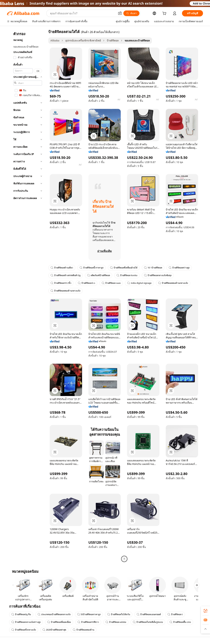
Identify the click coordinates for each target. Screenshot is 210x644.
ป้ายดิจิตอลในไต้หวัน (119, 614)
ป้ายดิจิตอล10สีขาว (88, 622)
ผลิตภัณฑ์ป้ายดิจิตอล (99, 275)
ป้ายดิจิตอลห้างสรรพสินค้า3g (66, 275)
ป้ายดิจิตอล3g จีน (21, 614)
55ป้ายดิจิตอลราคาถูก (89, 614)
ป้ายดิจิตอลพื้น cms (180, 622)
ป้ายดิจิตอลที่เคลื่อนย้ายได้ (124, 268)
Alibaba (55, 40)
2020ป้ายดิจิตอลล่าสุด (54, 630)
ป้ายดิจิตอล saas (111, 283)
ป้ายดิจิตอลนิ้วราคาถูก (92, 268)
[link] (205, 611)
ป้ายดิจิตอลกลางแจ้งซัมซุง (158, 275)
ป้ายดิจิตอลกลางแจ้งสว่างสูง (26, 622)
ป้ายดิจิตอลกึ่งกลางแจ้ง (24, 630)
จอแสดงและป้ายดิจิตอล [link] (137, 40)
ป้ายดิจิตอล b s (87, 283)
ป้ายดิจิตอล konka (127, 275)
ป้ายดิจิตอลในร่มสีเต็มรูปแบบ (148, 622)
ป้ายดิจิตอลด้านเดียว (62, 268)
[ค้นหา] (131, 13)
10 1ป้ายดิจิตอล (153, 268)
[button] (120, 13)
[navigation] (27, 296)
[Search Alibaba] (83, 13)
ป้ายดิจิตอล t (175, 614)
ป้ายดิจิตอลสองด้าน (83, 630)
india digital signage (139, 283)
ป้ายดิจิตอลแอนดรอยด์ (149, 614)
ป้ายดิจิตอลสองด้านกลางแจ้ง (173, 283)
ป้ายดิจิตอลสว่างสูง (179, 268)
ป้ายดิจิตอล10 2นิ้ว (61, 283)
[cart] (165, 14)
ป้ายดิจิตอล (113, 40)
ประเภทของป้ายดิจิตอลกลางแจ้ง (54, 614)
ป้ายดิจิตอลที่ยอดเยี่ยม (59, 622)
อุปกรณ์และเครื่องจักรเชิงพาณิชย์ (83, 40)
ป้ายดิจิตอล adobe (116, 622)
